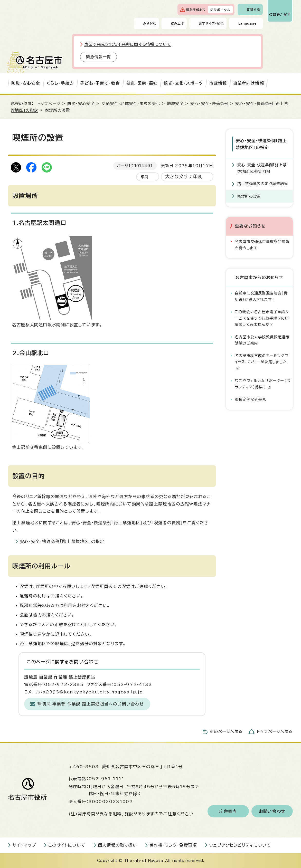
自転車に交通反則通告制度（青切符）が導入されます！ (261, 296)
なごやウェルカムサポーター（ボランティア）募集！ (262, 384)
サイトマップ (24, 845)
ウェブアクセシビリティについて (240, 845)
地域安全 (175, 104)
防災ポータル (220, 10)
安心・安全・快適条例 (209, 104)
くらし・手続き (60, 83)
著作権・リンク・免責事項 (173, 845)
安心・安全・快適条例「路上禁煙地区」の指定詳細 (262, 168)
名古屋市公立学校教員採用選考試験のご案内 (262, 340)
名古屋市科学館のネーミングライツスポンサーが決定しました (262, 362)
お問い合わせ (272, 811)
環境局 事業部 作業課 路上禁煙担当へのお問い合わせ (91, 704)
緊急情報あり (196, 10)
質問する (253, 9)
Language (247, 23)
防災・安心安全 (26, 83)
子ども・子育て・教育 (100, 83)
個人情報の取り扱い (117, 845)
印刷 (144, 177)
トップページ (49, 104)
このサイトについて (67, 845)
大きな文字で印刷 (184, 177)
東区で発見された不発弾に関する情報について (128, 44)
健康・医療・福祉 (142, 83)
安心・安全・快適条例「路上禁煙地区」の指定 (62, 541)
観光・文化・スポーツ (183, 83)
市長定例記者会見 (250, 399)
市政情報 (218, 83)
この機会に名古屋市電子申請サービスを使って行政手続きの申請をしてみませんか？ (262, 318)
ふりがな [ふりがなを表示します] (150, 23)
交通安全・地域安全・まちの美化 (131, 104)
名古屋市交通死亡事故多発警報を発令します (262, 245)
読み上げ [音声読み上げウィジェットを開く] (177, 23)
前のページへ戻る (226, 732)
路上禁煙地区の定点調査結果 (263, 184)
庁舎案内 (228, 811)
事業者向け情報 (249, 83)
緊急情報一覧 (98, 57)
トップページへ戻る (275, 732)
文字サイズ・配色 (211, 23)
